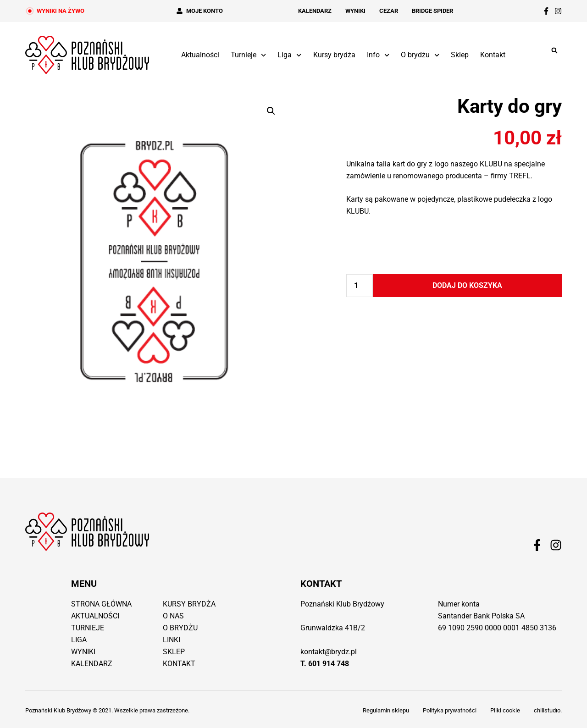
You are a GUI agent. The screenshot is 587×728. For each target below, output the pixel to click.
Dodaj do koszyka (467, 285)
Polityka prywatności (450, 710)
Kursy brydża (334, 55)
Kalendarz (315, 11)
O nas (173, 616)
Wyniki (355, 11)
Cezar (389, 11)
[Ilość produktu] (360, 286)
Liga (289, 55)
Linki (172, 640)
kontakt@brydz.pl (329, 652)
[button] (554, 51)
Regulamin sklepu (386, 710)
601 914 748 (329, 664)
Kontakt (493, 55)
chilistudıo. (548, 710)
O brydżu (420, 55)
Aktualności (200, 55)
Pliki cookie (505, 710)
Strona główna (101, 604)
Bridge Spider (432, 11)
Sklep (460, 55)
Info (378, 55)
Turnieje (248, 55)
